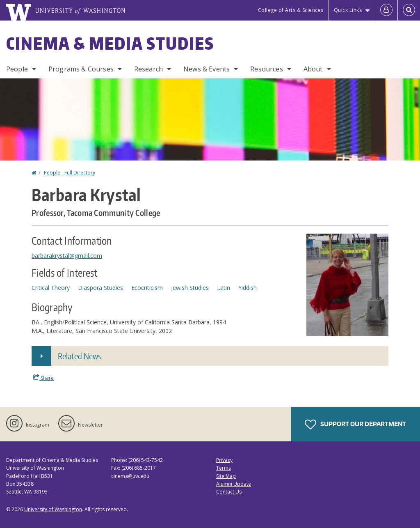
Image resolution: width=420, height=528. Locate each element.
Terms (224, 468)
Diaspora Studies (100, 288)
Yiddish (248, 288)
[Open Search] (409, 10)
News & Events (207, 69)
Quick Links (348, 10)
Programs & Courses (81, 69)
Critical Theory (51, 288)
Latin (224, 288)
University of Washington (53, 509)
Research (148, 69)
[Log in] (386, 10)
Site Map (226, 476)
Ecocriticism (147, 288)
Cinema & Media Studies (110, 44)
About (313, 69)
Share (43, 378)
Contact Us (229, 492)
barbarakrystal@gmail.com (67, 256)
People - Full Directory (70, 173)
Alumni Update (234, 484)
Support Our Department (355, 425)
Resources (266, 69)
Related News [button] (79, 356)
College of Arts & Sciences (291, 10)
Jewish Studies (190, 288)
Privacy (224, 460)
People (17, 69)
